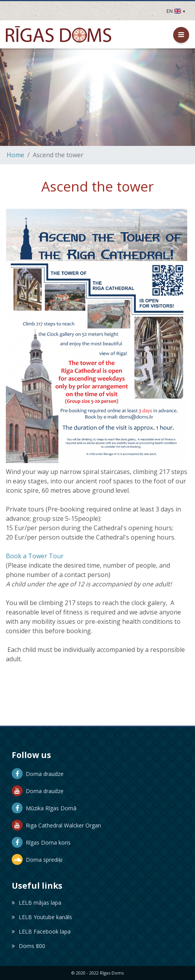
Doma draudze (38, 774)
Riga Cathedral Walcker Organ (56, 825)
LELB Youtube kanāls (42, 917)
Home (15, 155)
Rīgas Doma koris (41, 842)
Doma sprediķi (37, 860)
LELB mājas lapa (36, 903)
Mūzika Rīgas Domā (44, 808)
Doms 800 (28, 946)
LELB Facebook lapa (41, 931)
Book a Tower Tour (35, 556)
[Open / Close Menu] (181, 35)
